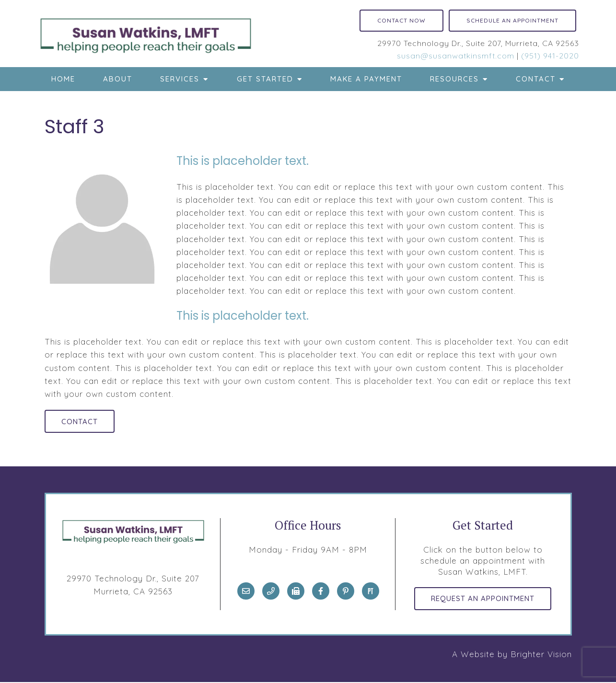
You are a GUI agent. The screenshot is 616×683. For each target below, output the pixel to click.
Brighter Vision (541, 655)
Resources (454, 79)
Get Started (265, 79)
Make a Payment (366, 79)
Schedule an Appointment (512, 20)
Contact (536, 79)
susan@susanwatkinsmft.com (456, 56)
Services (180, 79)
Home (63, 79)
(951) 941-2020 (550, 56)
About (118, 79)
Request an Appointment (483, 599)
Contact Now (401, 20)
